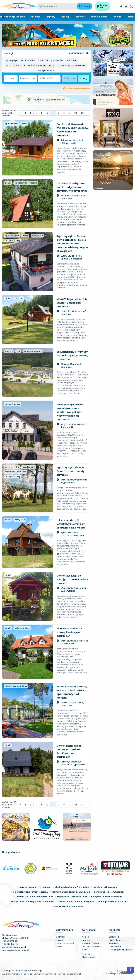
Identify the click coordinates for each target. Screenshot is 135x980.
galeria (117, 17)
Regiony (86, 954)
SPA (18, 351)
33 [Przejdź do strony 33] (82, 113)
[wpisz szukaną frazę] (57, 6)
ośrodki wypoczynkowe (26, 183)
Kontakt (59, 947)
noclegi (65, 17)
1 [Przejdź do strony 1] (26, 113)
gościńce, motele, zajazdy (41, 65)
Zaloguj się (114, 937)
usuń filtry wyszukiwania (76, 88)
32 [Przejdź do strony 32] (76, 113)
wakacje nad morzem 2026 (112, 902)
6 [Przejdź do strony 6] (47, 113)
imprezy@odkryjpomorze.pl (15, 950)
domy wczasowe (55, 60)
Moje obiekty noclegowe (121, 950)
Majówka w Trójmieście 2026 (72, 897)
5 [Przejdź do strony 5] (42, 113)
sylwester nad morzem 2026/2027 (76, 902)
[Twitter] (132, 6)
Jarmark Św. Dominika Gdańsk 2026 (34, 897)
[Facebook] (121, 6)
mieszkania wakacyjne (16, 472)
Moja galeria (115, 947)
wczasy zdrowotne (33, 351)
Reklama (60, 940)
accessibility (130, 970)
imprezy (51, 17)
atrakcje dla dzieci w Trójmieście (72, 887)
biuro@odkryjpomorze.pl (14, 947)
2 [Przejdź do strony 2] (31, 113)
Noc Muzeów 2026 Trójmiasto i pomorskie (32, 902)
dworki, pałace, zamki (15, 65)
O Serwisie (61, 937)
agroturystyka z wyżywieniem (35, 887)
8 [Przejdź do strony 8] (58, 113)
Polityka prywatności (66, 943)
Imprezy (86, 940)
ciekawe (80, 17)
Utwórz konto (115, 940)
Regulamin (114, 943)
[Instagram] (126, 6)
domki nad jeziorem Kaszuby (109, 892)
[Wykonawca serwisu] (119, 972)
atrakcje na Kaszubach (106, 887)
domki (41, 60)
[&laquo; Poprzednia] (21, 113)
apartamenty (28, 60)
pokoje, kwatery (13, 240)
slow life (18, 299)
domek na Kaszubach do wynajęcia (71, 892)
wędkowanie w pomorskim (69, 906)
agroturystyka (12, 60)
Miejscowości (89, 957)
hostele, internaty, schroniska (71, 65)
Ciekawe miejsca (90, 943)
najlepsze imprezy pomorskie (107, 897)
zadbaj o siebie (99, 17)
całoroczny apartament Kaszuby (31, 892)
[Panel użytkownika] (102, 6)
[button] (5, 868)
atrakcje (36, 17)
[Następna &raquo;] (88, 113)
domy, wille (71, 60)
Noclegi (86, 937)
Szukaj (85, 6)
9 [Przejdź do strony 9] (64, 113)
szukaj (84, 78)
